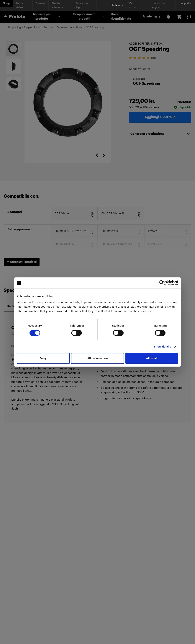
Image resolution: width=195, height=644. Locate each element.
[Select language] (117, 5)
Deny (43, 358)
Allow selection (97, 358)
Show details (162, 347)
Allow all (152, 358)
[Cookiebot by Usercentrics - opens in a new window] (162, 283)
